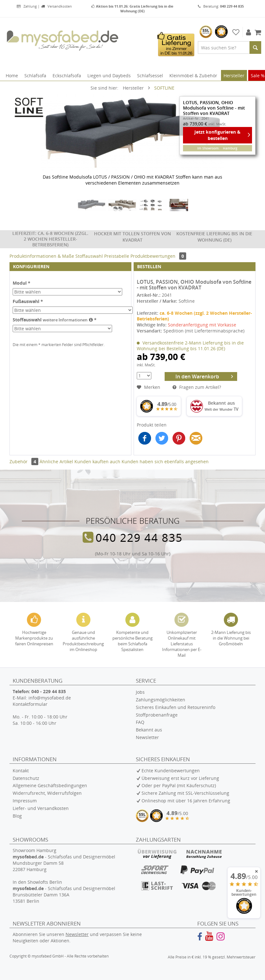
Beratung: (221, 6)
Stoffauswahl (90, 256)
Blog (17, 816)
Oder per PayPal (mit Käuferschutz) (179, 785)
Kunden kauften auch (97, 462)
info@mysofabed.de (50, 698)
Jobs (140, 692)
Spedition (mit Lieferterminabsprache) (204, 331)
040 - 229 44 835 (49, 691)
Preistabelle (117, 256)
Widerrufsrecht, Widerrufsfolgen (47, 793)
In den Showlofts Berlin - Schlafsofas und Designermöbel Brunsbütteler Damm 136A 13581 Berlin (64, 891)
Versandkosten (56, 6)
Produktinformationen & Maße (42, 256)
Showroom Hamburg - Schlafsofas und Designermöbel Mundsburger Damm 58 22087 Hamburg (64, 860)
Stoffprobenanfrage (157, 715)
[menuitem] (230, 47)
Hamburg (230, 148)
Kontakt (21, 771)
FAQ (140, 722)
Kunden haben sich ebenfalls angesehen (165, 462)
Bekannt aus (149, 730)
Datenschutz (26, 778)
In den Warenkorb (204, 376)
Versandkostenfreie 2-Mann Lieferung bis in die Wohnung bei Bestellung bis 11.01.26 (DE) (190, 346)
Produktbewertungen (158, 256)
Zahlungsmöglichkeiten (161, 700)
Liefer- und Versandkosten (41, 808)
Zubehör (25, 462)
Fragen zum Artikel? (197, 387)
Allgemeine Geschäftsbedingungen (50, 785)
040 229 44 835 (139, 537)
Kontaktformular (30, 704)
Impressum (25, 801)
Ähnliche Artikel (56, 462)
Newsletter (147, 737)
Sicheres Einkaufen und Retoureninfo (176, 707)
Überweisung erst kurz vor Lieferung (180, 778)
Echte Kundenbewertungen (171, 771)
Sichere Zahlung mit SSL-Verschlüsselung (185, 793)
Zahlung (27, 6)
